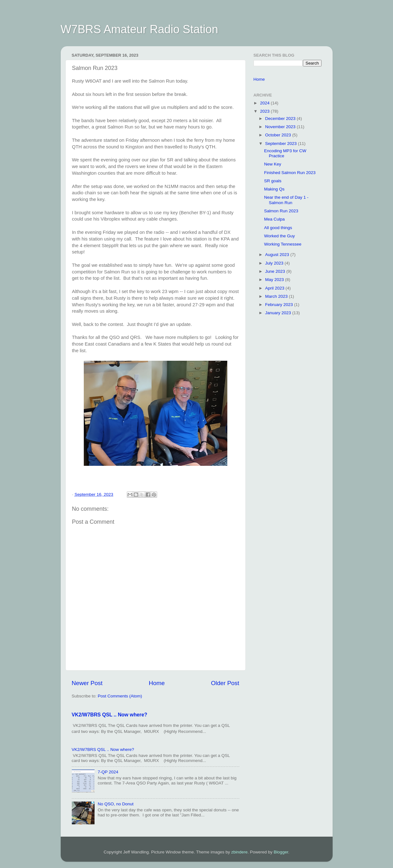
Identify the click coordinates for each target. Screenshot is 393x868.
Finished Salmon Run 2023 (290, 173)
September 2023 (282, 144)
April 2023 (276, 288)
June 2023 (276, 271)
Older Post (225, 683)
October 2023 (279, 135)
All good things (278, 228)
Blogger (281, 852)
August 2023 (278, 255)
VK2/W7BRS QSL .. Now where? (110, 715)
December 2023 (281, 119)
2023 (265, 111)
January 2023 (279, 313)
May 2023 (275, 280)
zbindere (239, 852)
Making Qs (274, 189)
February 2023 (280, 305)
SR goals (273, 181)
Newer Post (87, 683)
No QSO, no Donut (116, 804)
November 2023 (281, 127)
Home (157, 683)
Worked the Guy (279, 236)
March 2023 (277, 296)
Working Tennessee (283, 244)
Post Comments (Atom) (120, 696)
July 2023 (275, 263)
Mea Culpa (274, 219)
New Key (273, 164)
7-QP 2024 (108, 772)
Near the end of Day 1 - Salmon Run (286, 200)
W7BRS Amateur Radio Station (139, 29)
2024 (265, 103)
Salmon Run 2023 (281, 211)
